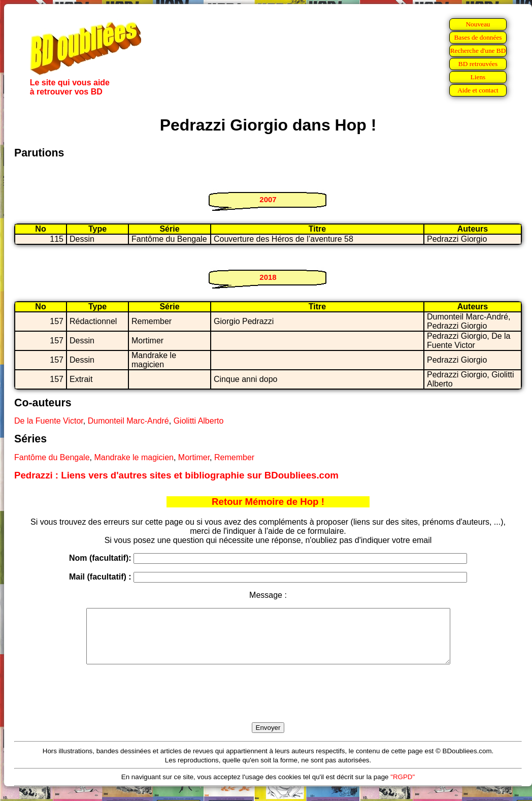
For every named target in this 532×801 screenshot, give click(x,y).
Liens (478, 77)
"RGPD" (403, 788)
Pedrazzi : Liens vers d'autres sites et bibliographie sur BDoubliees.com (176, 475)
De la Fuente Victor (49, 421)
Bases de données (478, 37)
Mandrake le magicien (134, 457)
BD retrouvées (478, 64)
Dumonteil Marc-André (128, 421)
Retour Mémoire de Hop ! (268, 502)
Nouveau (478, 24)
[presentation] (268, 705)
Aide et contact (478, 90)
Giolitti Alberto (199, 421)
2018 (268, 277)
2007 (268, 199)
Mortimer (194, 457)
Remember (234, 457)
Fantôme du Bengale (52, 457)
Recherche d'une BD (478, 51)
